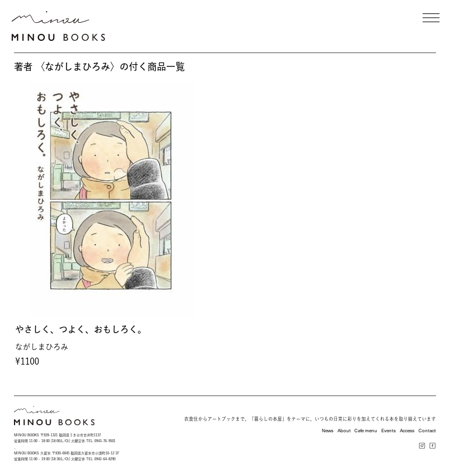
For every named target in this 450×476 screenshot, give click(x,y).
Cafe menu (366, 430)
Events (389, 430)
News (328, 430)
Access (407, 430)
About (344, 430)
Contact (427, 430)
